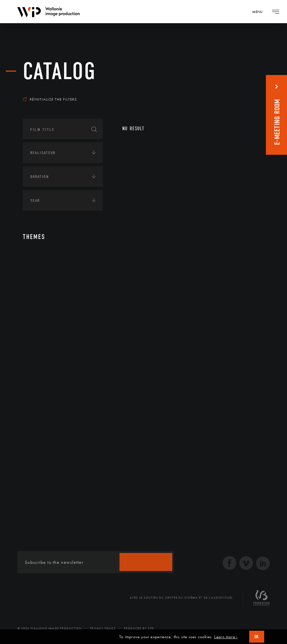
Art (33, 260)
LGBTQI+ (38, 365)
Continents (42, 281)
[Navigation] (260, 12)
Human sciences (46, 344)
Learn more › (226, 637)
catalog (59, 71)
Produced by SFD (139, 628)
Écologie (39, 302)
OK (257, 637)
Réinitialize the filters (50, 99)
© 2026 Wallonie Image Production (50, 628)
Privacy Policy (103, 628)
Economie (40, 323)
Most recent (245, 90)
